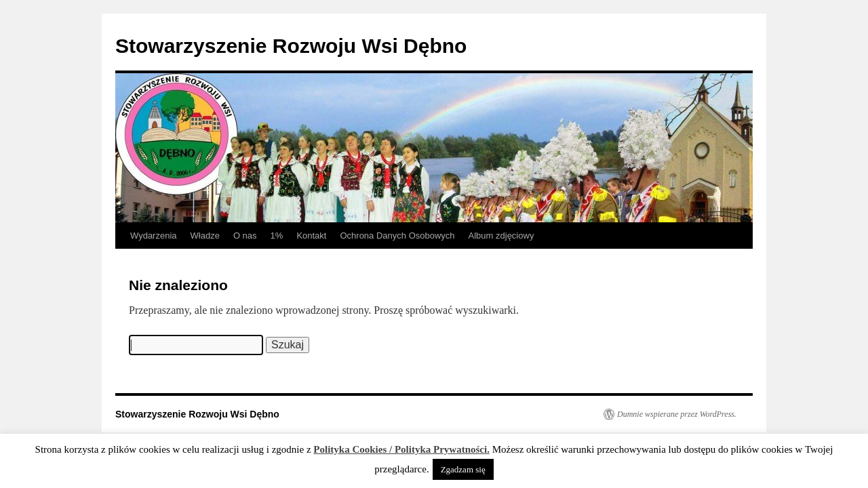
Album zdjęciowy (501, 236)
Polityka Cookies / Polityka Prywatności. (401, 449)
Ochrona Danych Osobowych (397, 236)
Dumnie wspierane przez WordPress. (677, 414)
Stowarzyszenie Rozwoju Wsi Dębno (291, 46)
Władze (205, 236)
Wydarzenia (154, 236)
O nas (245, 236)
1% (277, 236)
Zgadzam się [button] (463, 469)
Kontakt (311, 236)
